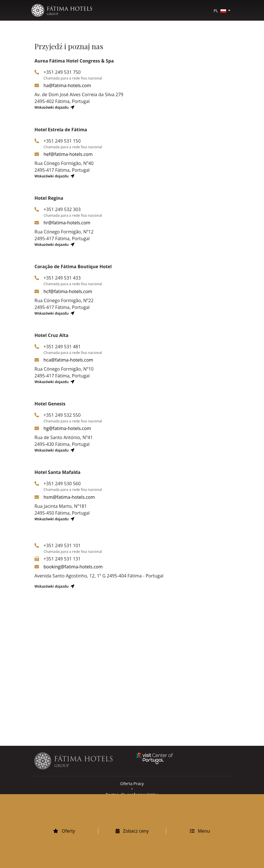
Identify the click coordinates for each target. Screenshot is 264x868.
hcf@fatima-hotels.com (68, 291)
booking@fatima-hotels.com (73, 567)
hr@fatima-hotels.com (67, 223)
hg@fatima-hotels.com (67, 428)
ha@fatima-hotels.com (67, 85)
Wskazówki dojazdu (54, 107)
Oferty (64, 831)
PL (220, 11)
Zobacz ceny (132, 831)
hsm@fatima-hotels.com (69, 497)
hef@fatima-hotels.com (68, 154)
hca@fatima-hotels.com (68, 360)
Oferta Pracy (132, 784)
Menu (200, 831)
